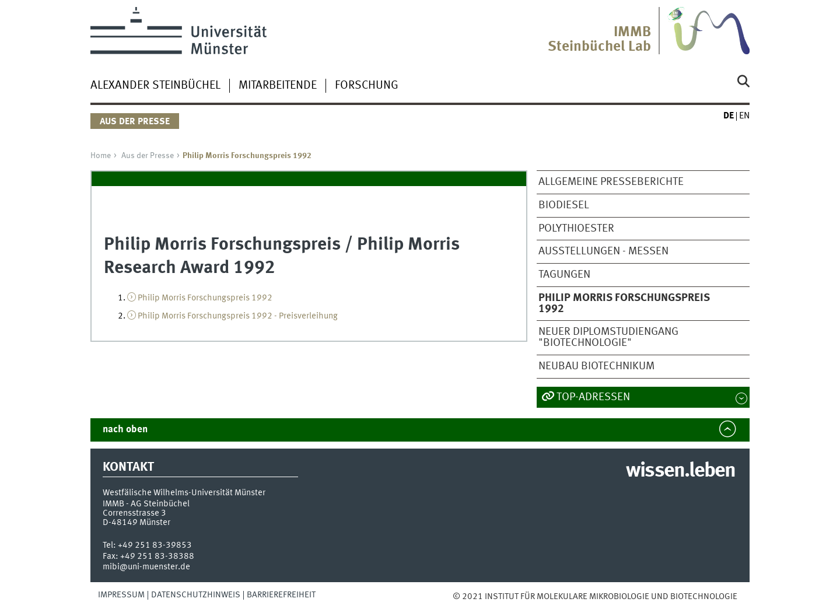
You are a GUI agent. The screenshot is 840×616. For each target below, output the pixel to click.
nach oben (125, 430)
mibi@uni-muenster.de (146, 567)
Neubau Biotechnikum (596, 366)
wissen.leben (680, 471)
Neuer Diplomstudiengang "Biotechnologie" (608, 337)
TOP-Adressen (593, 397)
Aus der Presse (148, 156)
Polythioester (576, 229)
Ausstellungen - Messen (603, 251)
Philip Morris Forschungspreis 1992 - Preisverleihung (238, 316)
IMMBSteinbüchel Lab (599, 40)
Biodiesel (564, 205)
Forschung (367, 86)
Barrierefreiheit (281, 595)
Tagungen (564, 275)
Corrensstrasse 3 (134, 513)
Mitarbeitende (278, 86)
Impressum (121, 595)
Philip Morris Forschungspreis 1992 (205, 298)
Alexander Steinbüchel (155, 86)
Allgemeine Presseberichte (611, 182)
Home (101, 156)
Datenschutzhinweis (196, 595)
